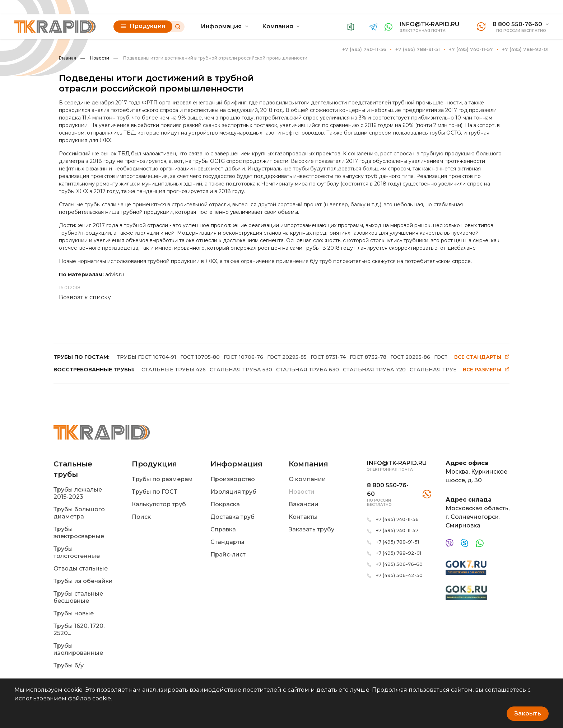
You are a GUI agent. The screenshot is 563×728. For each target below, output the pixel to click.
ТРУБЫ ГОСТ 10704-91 (146, 357)
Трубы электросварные (79, 533)
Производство (233, 479)
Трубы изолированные (78, 649)
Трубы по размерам (162, 479)
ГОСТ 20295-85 (287, 357)
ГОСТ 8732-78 (368, 357)
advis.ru (115, 274)
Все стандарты (482, 357)
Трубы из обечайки (83, 581)
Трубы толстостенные (77, 552)
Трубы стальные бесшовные (78, 597)
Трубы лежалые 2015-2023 (78, 493)
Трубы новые (74, 613)
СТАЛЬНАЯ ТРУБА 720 (374, 370)
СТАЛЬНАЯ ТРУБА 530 (241, 370)
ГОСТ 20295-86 (410, 357)
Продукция (143, 26)
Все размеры (486, 370)
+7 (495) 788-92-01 (525, 49)
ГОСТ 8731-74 (328, 357)
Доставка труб (232, 517)
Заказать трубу (311, 529)
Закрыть (528, 713)
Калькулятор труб (159, 504)
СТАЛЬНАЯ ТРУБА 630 (308, 370)
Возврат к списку (85, 297)
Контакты (303, 517)
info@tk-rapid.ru (429, 24)
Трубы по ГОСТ (155, 492)
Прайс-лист (228, 555)
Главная (68, 58)
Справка (223, 529)
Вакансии (304, 504)
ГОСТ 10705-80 (200, 357)
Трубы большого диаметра (79, 513)
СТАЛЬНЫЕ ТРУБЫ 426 (174, 370)
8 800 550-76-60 (517, 24)
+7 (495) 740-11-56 (364, 49)
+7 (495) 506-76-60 (399, 564)
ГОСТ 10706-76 (243, 357)
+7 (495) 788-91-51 (418, 49)
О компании (307, 479)
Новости (95, 58)
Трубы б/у (69, 665)
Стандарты (227, 542)
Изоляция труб (233, 492)
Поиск (141, 517)
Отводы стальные (81, 569)
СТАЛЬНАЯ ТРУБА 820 (441, 370)
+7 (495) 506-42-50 (399, 575)
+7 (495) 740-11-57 (471, 49)
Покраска (225, 504)
